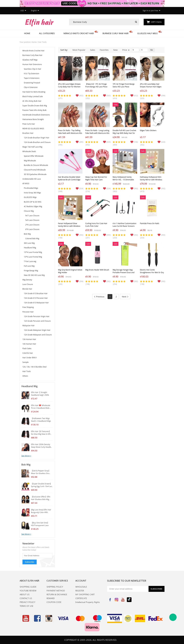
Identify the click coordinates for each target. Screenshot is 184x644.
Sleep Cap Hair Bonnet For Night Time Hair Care (96, 178)
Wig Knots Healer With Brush (97, 270)
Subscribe (30, 562)
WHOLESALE (81, 587)
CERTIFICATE (81, 598)
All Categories (47, 33)
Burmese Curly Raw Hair (115, 33)
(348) (60, 191)
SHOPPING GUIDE (28, 587)
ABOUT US (25, 594)
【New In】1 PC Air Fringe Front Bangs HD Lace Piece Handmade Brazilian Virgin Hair (96, 88)
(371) (60, 98)
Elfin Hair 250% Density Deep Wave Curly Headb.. (41, 446)
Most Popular (79, 50)
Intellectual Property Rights (88, 602)
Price (126, 50)
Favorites (104, 50)
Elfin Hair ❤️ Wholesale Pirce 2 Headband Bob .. (41, 407)
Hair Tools (42, 42)
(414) (115, 98)
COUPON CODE (54, 602)
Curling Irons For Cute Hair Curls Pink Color (96, 225)
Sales (93, 50)
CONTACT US (26, 598)
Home (27, 33)
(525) (142, 98)
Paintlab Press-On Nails (150, 223)
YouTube (123, 600)
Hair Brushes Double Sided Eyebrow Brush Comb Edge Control (69, 180)
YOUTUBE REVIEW (28, 591)
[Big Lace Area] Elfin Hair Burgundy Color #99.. (41, 511)
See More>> (26, 456)
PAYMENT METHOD (56, 591)
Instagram (116, 600)
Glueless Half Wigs (147, 33)
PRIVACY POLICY (27, 602)
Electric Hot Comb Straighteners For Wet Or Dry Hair (152, 272)
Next (125, 297)
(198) (60, 238)
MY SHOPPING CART (85, 594)
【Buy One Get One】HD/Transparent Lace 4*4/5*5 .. (40, 525)
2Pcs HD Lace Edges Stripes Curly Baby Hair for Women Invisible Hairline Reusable (69, 87)
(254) (115, 238)
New (115, 50)
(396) (60, 145)
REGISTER (80, 591)
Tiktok (129, 600)
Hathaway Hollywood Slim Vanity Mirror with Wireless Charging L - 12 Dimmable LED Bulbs (151, 181)
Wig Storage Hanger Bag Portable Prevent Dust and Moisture (123, 272)
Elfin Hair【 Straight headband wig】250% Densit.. (40, 395)
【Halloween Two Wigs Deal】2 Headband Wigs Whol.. (41, 421)
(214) (88, 191)
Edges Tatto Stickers (148, 130)
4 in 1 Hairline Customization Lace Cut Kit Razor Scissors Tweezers (125, 226)
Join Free (155, 11)
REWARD (51, 598)
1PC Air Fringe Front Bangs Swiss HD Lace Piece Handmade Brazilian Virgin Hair (124, 88)
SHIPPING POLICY (55, 587)
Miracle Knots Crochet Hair (79, 33)
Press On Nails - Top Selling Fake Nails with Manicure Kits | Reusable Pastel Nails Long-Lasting (70, 134)
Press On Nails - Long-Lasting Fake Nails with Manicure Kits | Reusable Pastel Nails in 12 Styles (97, 134)
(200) (60, 284)
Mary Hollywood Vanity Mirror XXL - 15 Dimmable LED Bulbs (123, 180)
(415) (142, 191)
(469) (115, 145)
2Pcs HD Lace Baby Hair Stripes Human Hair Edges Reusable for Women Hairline (152, 87)
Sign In (145, 11)
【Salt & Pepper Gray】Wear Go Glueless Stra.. (41, 472)
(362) (142, 145)
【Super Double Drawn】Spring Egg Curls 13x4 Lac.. (42, 485)
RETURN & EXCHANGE (57, 594)
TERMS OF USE (26, 606)
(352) (88, 98)
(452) (88, 145)
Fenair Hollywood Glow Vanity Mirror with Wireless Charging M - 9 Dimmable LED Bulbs (69, 227)
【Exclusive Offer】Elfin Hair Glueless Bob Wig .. (41, 498)
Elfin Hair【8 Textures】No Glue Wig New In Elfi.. (41, 433)
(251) (88, 238)
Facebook (110, 600)
